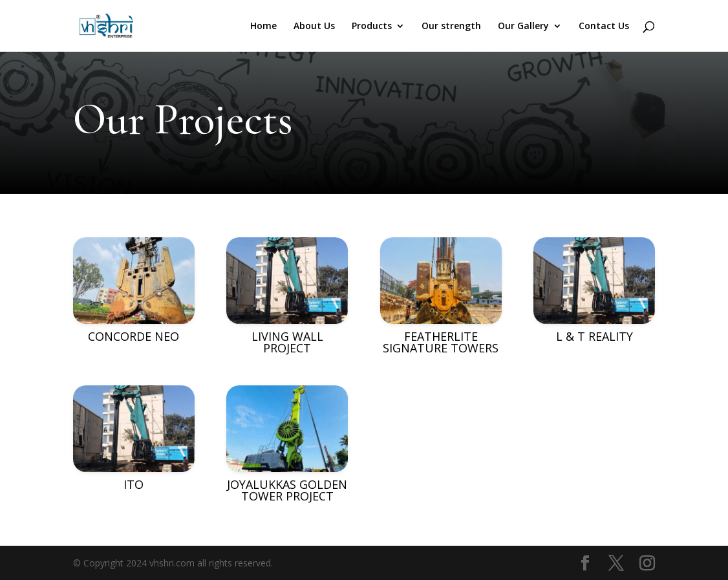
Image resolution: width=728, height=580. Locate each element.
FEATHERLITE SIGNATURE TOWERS (441, 342)
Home (263, 27)
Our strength (451, 27)
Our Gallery (523, 27)
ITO (134, 484)
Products (372, 27)
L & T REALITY (594, 336)
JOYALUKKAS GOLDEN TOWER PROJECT (287, 490)
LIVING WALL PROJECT (287, 342)
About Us (314, 27)
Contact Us (604, 27)
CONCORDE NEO (134, 336)
